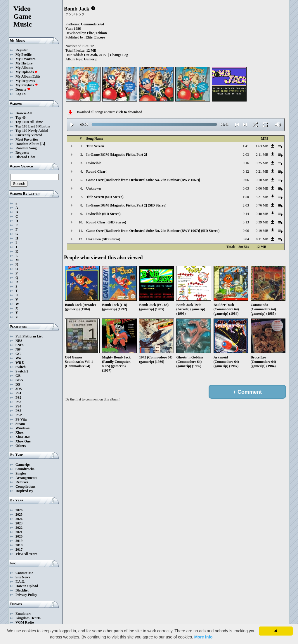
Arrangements (26, 478)
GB (18, 376)
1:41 (246, 146)
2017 (19, 549)
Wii (18, 358)
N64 (19, 349)
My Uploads (27, 72)
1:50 (246, 197)
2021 (19, 532)
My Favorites (25, 59)
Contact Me (24, 573)
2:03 (246, 155)
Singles (21, 473)
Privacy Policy (26, 595)
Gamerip (91, 59)
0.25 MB (262, 163)
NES (19, 341)
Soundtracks (25, 469)
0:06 (246, 180)
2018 (19, 545)
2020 (19, 536)
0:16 (246, 163)
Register (22, 50)
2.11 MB (262, 155)
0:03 (246, 188)
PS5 (18, 411)
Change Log (119, 55)
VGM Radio (25, 622)
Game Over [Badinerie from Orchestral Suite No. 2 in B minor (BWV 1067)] (143, 180)
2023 (19, 523)
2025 (19, 514)
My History (24, 63)
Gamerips (23, 465)
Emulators (23, 614)
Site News (23, 577)
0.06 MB (262, 188)
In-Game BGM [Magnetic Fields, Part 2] (117, 155)
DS (18, 384)
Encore (100, 37)
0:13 (246, 222)
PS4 (18, 406)
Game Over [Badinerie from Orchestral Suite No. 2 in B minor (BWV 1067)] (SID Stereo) (153, 231)
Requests (22, 153)
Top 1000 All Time (29, 122)
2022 (19, 528)
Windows (22, 428)
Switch (21, 367)
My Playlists (27, 85)
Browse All (24, 113)
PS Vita (21, 419)
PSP (19, 415)
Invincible (94, 163)
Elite (90, 33)
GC (18, 354)
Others (21, 446)
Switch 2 (22, 371)
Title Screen (95, 146)
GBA (19, 380)
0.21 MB (262, 171)
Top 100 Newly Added (32, 131)
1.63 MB (262, 146)
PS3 (18, 402)
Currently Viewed (29, 135)
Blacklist (22, 590)
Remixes (22, 482)
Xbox (19, 433)
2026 (19, 510)
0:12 (246, 171)
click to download (129, 112)
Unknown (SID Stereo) (103, 239)
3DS (19, 389)
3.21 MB (262, 197)
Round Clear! (96, 171)
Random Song (26, 148)
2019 (19, 541)
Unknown (93, 188)
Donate (23, 90)
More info (203, 637)
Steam (20, 424)
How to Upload (27, 586)
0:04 (246, 239)
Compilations (26, 487)
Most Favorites (27, 139)
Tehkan (101, 33)
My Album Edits (28, 76)
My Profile (24, 55)
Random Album (27, 144)
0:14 (246, 214)
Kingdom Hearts (28, 618)
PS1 (18, 393)
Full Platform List (29, 336)
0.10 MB (262, 180)
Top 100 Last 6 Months (33, 126)
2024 (19, 519)
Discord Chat (25, 157)
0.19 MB (262, 231)
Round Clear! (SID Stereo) (106, 222)
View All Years (26, 554)
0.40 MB (262, 214)
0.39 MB (262, 222)
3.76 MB (262, 205)
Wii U (20, 363)
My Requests (25, 81)
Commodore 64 (92, 24)
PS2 (18, 398)
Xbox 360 (22, 437)
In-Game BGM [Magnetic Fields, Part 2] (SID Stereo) (126, 205)
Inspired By (24, 491)
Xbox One (23, 441)
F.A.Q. (20, 582)
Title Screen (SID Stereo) (105, 197)
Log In (20, 94)
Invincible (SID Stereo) (103, 214)
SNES (20, 345)
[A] (43, 144)
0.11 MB (262, 239)
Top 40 (21, 118)
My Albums (24, 68)
